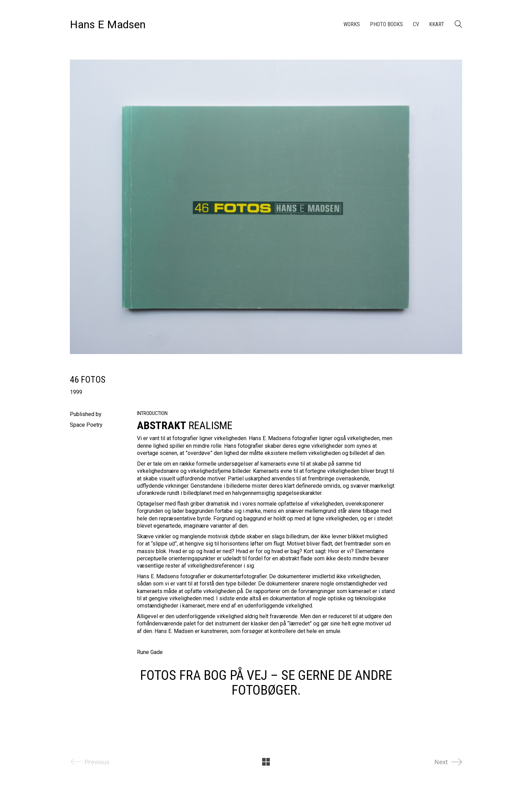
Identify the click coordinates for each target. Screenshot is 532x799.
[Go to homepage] (108, 25)
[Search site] (458, 25)
